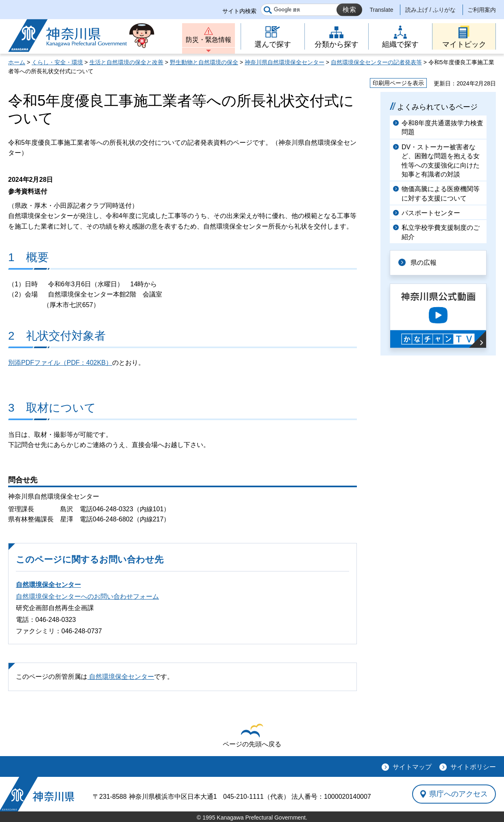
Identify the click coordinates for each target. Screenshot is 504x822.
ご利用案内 (482, 10)
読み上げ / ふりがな (430, 10)
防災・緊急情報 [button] (209, 40)
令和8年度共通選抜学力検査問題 (442, 128)
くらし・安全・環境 (57, 62)
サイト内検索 (239, 11)
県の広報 (424, 263)
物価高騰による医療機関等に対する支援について (441, 193)
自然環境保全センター (48, 585)
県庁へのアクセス (458, 794)
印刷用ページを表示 (398, 83)
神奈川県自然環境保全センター (285, 62)
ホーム (17, 62)
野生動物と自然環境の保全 (204, 62)
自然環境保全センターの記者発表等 (376, 62)
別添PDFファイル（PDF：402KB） (60, 363)
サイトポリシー (473, 767)
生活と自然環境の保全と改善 (126, 62)
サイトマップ (412, 767)
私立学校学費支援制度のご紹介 (441, 232)
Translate (382, 10)
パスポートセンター (431, 213)
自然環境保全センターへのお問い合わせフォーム (87, 596)
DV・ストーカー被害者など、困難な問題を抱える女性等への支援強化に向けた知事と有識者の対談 (441, 161)
